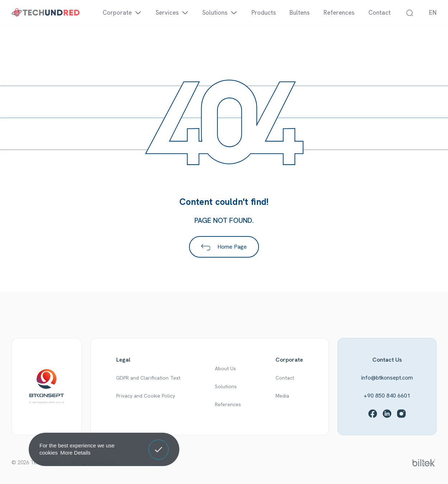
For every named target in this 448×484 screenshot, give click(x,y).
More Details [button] (75, 453)
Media (282, 396)
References (228, 404)
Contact (285, 378)
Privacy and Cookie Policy (146, 396)
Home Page (224, 247)
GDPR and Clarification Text (148, 378)
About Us (225, 368)
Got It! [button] (159, 444)
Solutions (226, 386)
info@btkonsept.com (387, 378)
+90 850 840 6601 (387, 396)
